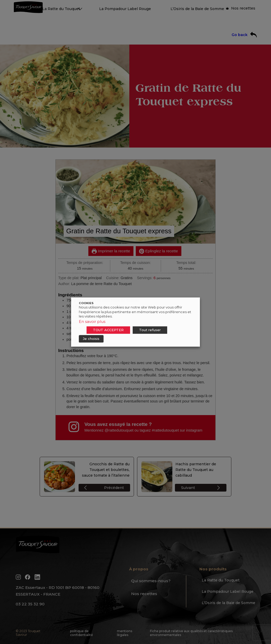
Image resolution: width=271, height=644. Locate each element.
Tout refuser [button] (150, 330)
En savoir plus (92, 321)
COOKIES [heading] (86, 303)
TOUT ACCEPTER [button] (108, 330)
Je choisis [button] (91, 339)
